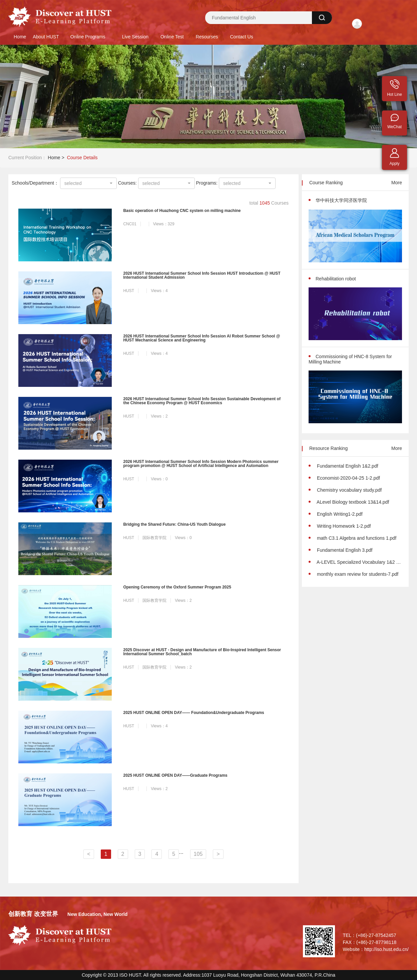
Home (20, 37)
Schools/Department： (35, 183)
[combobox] (88, 183)
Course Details (82, 158)
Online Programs (88, 37)
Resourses (207, 37)
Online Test (172, 37)
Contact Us (241, 37)
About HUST (46, 37)
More (397, 183)
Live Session (135, 37)
